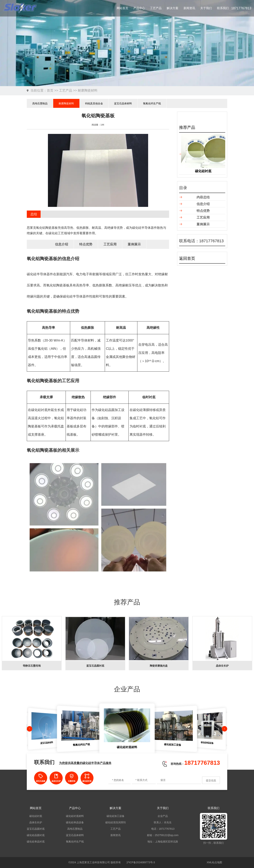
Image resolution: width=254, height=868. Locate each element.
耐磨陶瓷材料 (88, 90)
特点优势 (86, 244)
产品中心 (139, 8)
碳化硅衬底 (36, 816)
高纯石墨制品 (40, 103)
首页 (50, 90)
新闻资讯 (189, 8)
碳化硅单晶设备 (75, 822)
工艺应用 (110, 244)
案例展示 (134, 244)
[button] (30, 729)
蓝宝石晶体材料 (123, 103)
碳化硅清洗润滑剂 (116, 822)
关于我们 (206, 8)
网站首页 (122, 8)
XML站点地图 (214, 862)
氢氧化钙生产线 (152, 103)
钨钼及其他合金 (94, 103)
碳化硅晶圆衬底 (36, 835)
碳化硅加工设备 (116, 816)
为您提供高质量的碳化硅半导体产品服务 (85, 763)
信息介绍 (62, 244)
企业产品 (163, 816)
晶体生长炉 (36, 822)
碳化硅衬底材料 (75, 816)
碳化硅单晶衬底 (36, 842)
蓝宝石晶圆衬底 (36, 829)
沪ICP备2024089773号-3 (141, 862)
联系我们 (223, 8)
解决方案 (173, 8)
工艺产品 (156, 8)
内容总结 (203, 197)
